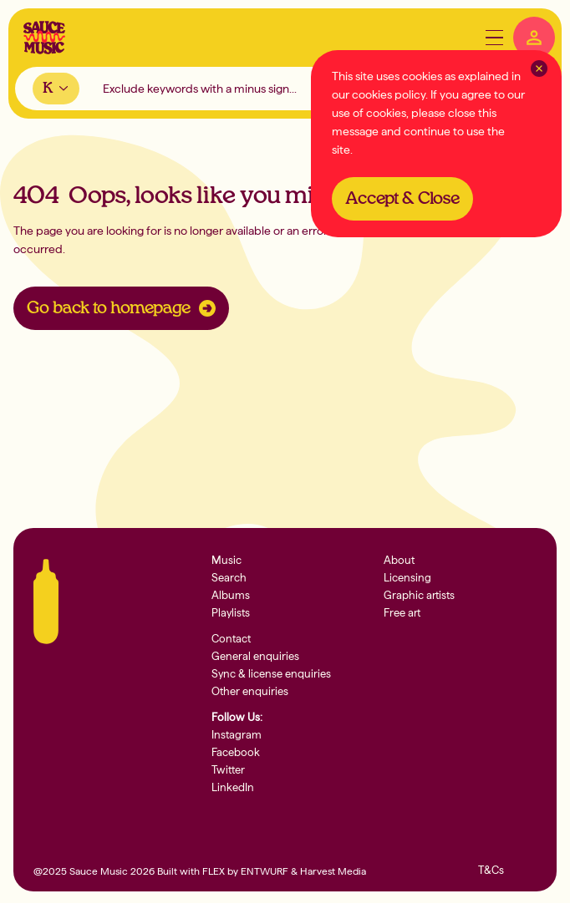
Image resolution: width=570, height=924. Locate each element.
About (399, 560)
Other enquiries (250, 691)
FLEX (214, 871)
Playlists (231, 613)
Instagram (237, 735)
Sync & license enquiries (271, 674)
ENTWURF (265, 871)
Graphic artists (419, 595)
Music (226, 560)
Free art (402, 613)
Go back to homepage (121, 308)
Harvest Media (333, 871)
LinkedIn (233, 787)
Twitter (228, 770)
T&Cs (491, 870)
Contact (231, 639)
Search (229, 578)
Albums (231, 595)
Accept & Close (402, 199)
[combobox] (56, 89)
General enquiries (255, 656)
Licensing (407, 578)
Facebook (236, 752)
